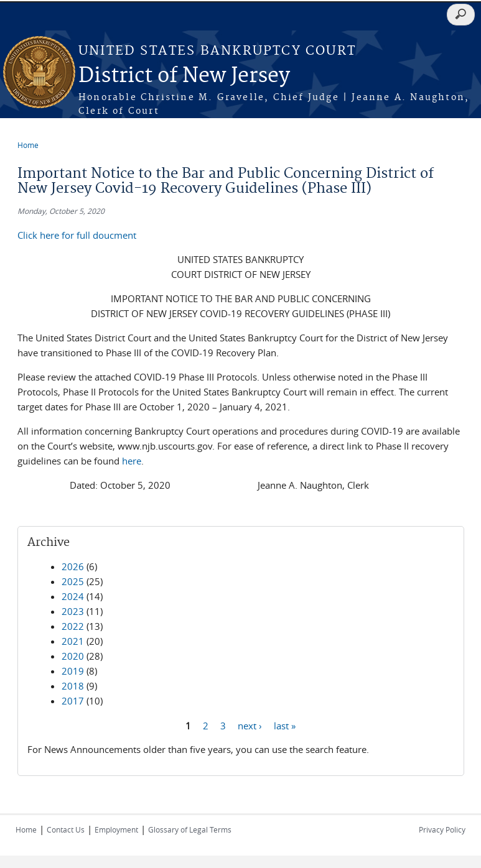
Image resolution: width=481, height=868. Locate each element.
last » (285, 725)
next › (250, 725)
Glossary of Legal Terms (190, 829)
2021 (73, 641)
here (132, 461)
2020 (73, 656)
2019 (73, 671)
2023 (73, 611)
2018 (73, 686)
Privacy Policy (442, 829)
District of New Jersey (184, 76)
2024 (73, 596)
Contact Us (66, 829)
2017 (73, 701)
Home (28, 145)
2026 (73, 566)
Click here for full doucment (77, 235)
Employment (116, 829)
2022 (73, 626)
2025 (73, 581)
